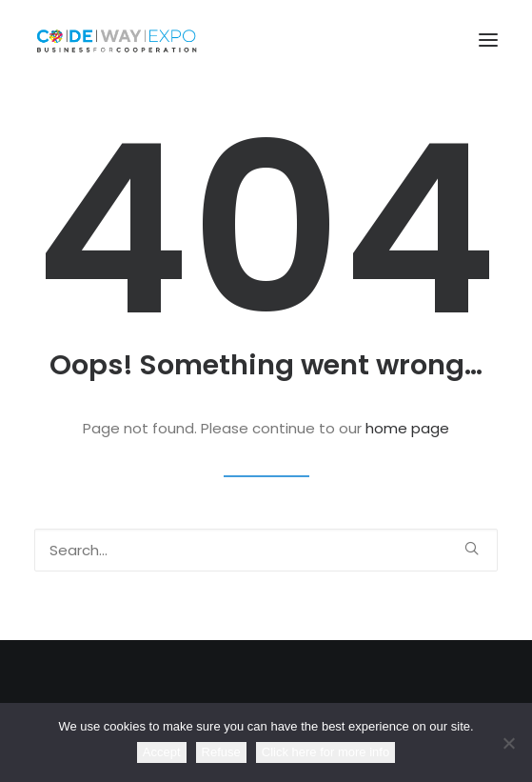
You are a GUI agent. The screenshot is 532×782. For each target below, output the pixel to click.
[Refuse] (508, 743)
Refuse (221, 752)
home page (407, 428)
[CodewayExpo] (266, 40)
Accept (162, 752)
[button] (488, 40)
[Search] (266, 550)
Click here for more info (325, 752)
